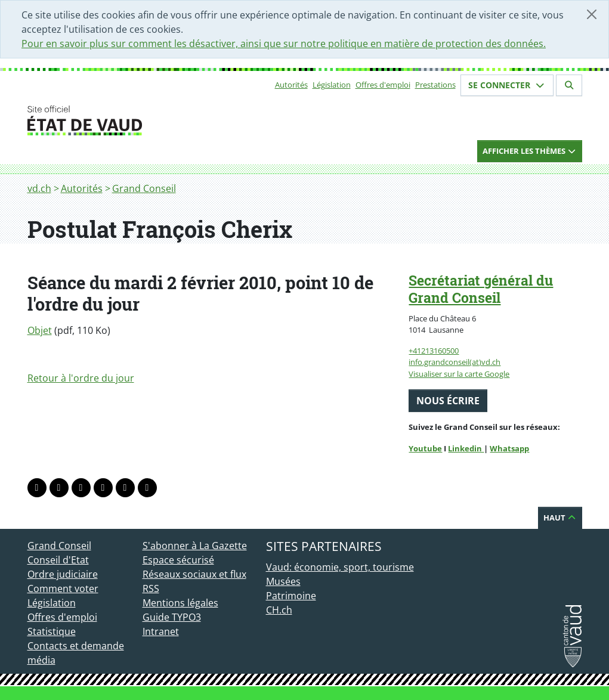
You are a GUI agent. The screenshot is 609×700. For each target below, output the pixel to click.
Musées (283, 581)
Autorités (291, 85)
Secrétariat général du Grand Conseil (481, 289)
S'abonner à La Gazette (195, 546)
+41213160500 (434, 351)
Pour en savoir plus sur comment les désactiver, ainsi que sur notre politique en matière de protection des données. (284, 44)
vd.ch (39, 188)
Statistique (52, 631)
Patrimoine (291, 596)
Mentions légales (180, 603)
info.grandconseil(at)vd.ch (455, 362)
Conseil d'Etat (58, 560)
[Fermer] (592, 14)
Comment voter (63, 589)
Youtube (425, 448)
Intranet (161, 631)
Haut (560, 518)
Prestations (435, 85)
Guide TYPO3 (172, 617)
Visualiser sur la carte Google (459, 374)
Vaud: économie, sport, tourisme (340, 567)
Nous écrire (448, 401)
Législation (332, 85)
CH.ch (279, 610)
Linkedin (466, 448)
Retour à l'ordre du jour (81, 378)
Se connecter (507, 85)
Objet (40, 330)
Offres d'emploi (383, 85)
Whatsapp (509, 448)
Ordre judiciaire (63, 574)
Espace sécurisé (178, 560)
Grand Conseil (144, 188)
